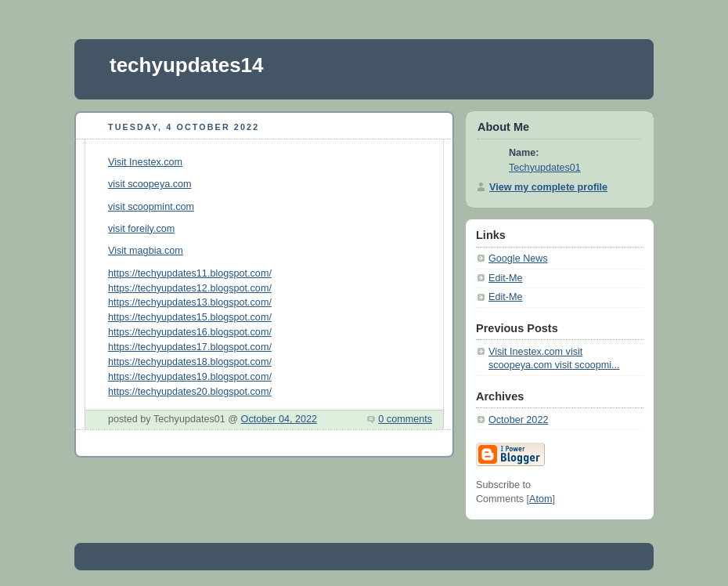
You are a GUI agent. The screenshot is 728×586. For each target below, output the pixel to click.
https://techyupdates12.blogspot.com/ (190, 288)
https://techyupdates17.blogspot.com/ (190, 347)
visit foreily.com (141, 229)
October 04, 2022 (279, 419)
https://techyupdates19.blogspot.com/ (190, 377)
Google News (518, 259)
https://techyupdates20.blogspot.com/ (190, 392)
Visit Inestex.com (145, 162)
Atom (541, 499)
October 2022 (518, 420)
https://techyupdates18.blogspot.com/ (190, 362)
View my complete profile (548, 187)
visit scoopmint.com (151, 207)
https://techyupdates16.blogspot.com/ (190, 332)
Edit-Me (505, 278)
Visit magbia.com (146, 251)
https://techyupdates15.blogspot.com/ (190, 317)
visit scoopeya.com (150, 184)
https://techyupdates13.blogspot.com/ (190, 302)
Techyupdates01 (545, 168)
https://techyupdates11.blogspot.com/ (190, 273)
